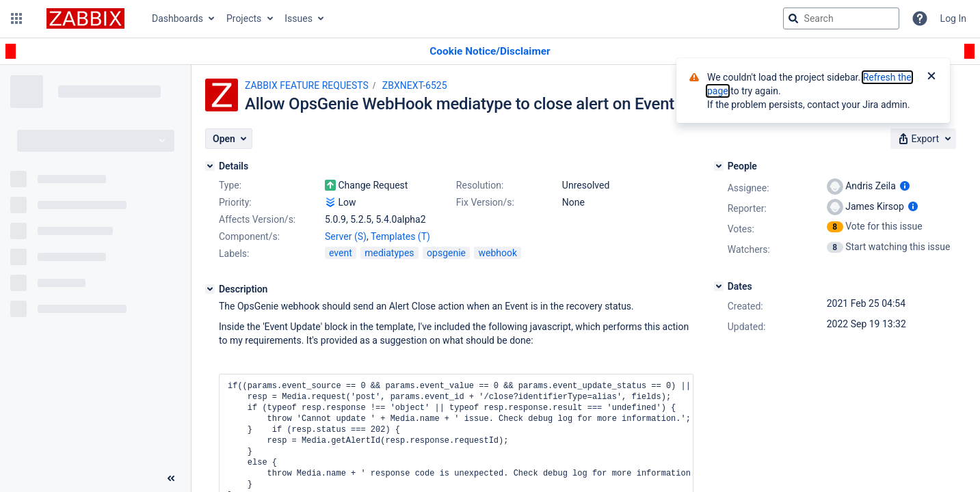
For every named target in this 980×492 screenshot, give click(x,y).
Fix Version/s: (485, 202)
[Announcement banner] (490, 52)
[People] (719, 166)
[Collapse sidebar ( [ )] (171, 478)
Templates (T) (400, 236)
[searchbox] (841, 18)
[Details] (210, 166)
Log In (953, 18)
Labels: (234, 254)
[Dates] (719, 286)
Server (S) (346, 236)
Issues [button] (299, 18)
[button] (16, 18)
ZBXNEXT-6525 (415, 85)
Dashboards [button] (177, 18)
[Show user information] (905, 186)
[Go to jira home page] (85, 18)
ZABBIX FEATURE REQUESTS (307, 85)
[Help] (920, 18)
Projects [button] (244, 18)
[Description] (210, 289)
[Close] (931, 77)
